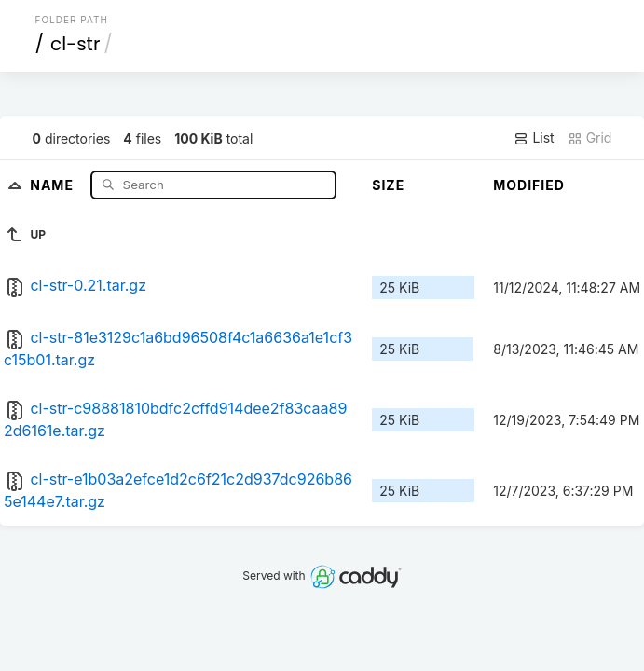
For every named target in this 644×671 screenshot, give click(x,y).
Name (54, 184)
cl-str (75, 44)
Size (388, 185)
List (534, 138)
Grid (590, 138)
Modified (529, 185)
